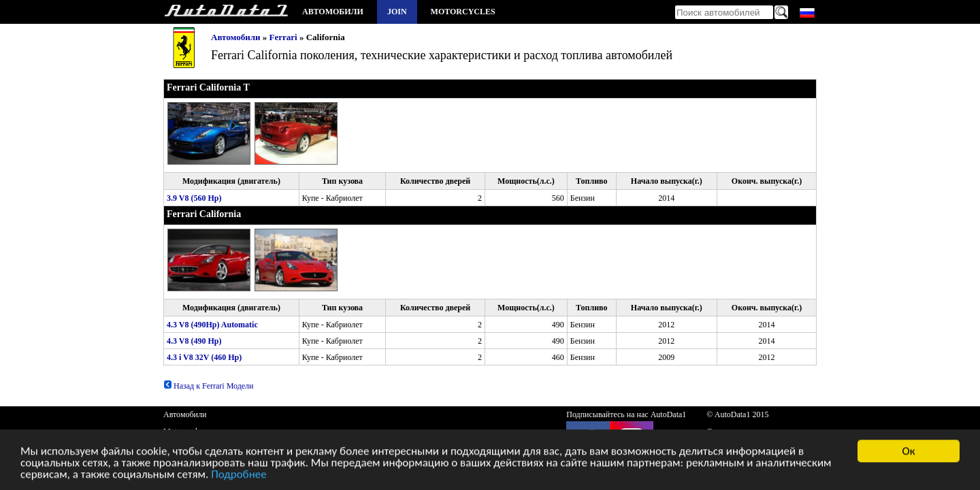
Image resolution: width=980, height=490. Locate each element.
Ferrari (283, 37)
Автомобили (333, 12)
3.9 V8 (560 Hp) (194, 198)
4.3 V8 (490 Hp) (194, 341)
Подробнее (239, 475)
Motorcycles (463, 12)
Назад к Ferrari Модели (209, 386)
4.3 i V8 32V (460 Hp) (204, 357)
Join (397, 12)
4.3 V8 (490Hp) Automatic (212, 325)
